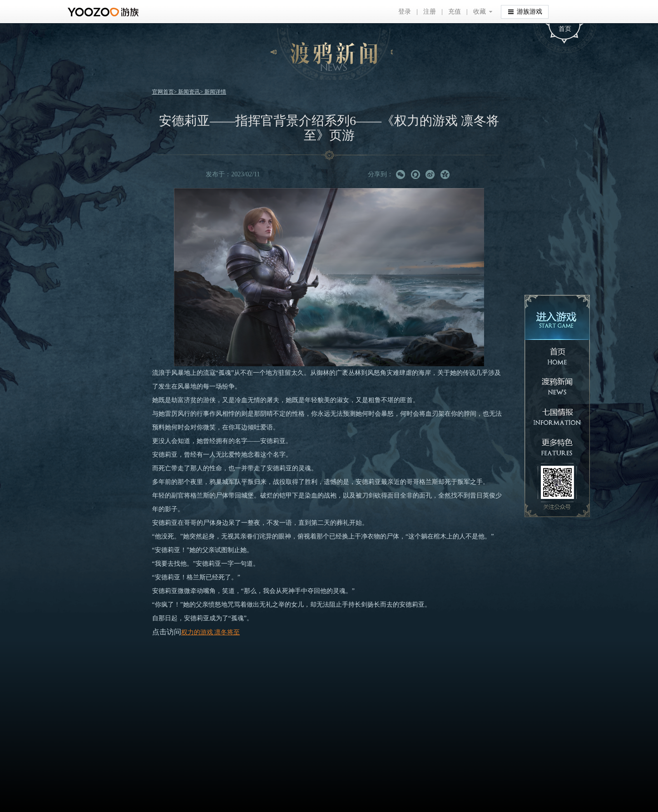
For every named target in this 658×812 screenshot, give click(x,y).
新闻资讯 (189, 92)
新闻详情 (215, 92)
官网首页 (163, 92)
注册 (430, 12)
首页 (565, 29)
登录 (405, 12)
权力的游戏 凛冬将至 (211, 632)
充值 (455, 12)
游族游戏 (525, 11)
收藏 (480, 12)
